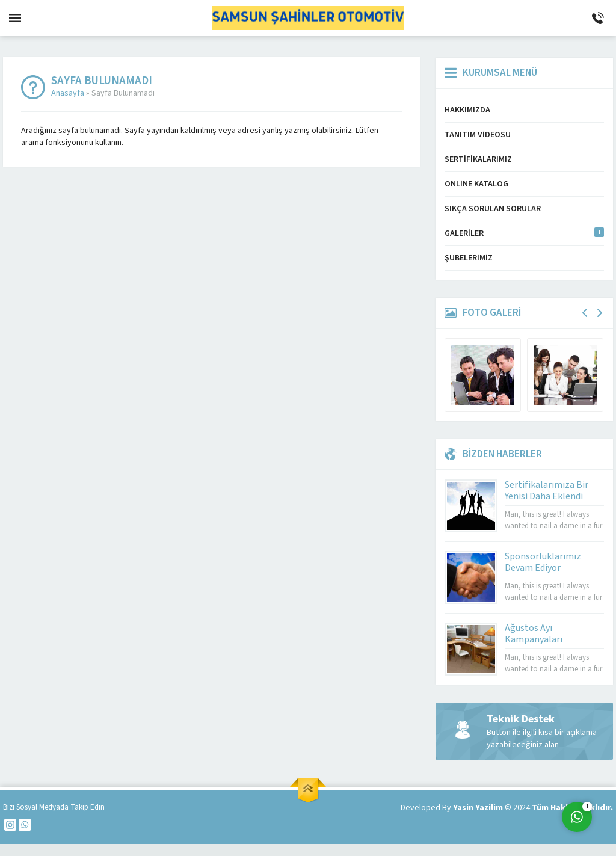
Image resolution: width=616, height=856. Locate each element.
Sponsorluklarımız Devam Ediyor (543, 562)
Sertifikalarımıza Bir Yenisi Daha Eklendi (547, 491)
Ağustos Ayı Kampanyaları (534, 634)
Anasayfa (68, 93)
